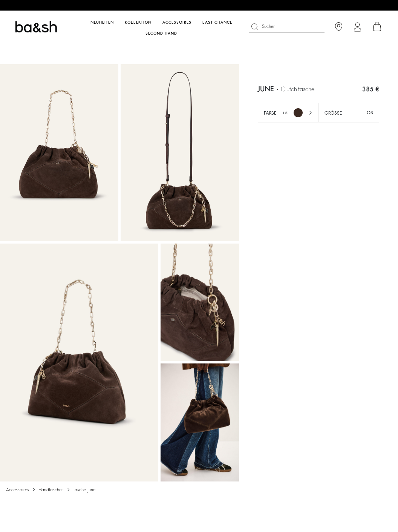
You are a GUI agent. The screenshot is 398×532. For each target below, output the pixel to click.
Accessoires (18, 490)
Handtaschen (51, 490)
